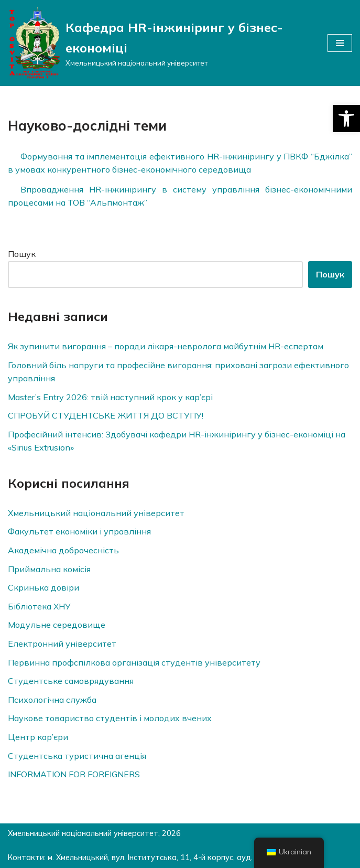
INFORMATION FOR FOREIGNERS (74, 774)
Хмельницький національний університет (96, 513)
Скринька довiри (43, 587)
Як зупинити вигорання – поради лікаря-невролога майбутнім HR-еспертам (166, 346)
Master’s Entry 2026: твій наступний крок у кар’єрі (110, 397)
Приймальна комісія (49, 569)
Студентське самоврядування (71, 681)
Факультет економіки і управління (79, 531)
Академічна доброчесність (63, 550)
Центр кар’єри (38, 737)
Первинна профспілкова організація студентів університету (134, 662)
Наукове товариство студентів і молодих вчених (110, 718)
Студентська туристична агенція (77, 756)
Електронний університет (62, 644)
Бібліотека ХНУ (39, 606)
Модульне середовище (57, 625)
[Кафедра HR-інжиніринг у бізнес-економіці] (160, 43)
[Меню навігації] (340, 43)
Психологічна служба (52, 700)
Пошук (22, 254)
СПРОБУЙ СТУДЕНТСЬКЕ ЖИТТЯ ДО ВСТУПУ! (106, 415)
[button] (346, 119)
